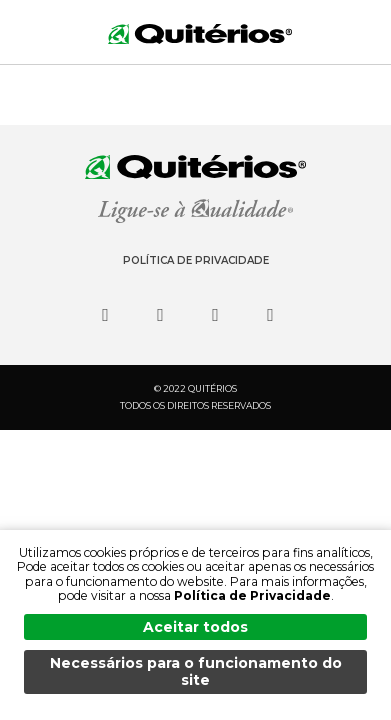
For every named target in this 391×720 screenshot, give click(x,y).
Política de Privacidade (196, 260)
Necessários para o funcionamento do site (196, 671)
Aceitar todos (195, 627)
